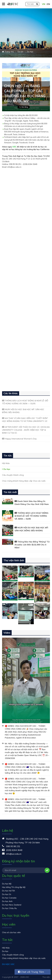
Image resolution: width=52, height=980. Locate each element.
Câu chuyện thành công (13, 475)
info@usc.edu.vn (14, 854)
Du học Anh (7, 901)
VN (44, 4)
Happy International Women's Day (21, 439)
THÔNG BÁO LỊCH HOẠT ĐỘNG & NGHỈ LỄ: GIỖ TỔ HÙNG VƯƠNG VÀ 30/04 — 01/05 (25, 402)
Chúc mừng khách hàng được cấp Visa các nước (24, 481)
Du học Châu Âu (9, 908)
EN (49, 4)
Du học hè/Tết (8, 891)
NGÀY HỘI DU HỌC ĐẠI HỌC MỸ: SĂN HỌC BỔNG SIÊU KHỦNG (23, 411)
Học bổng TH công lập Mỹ (14, 887)
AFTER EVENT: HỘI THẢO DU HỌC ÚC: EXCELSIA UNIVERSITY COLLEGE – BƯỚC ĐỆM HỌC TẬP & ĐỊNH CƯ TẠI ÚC (26, 430)
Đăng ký (47, 870)
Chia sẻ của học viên (11, 932)
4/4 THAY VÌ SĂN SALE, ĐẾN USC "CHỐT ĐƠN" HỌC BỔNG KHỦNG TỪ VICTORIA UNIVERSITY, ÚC (25, 420)
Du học (7, 469)
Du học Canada (9, 898)
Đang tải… (26, 278)
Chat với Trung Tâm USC (31, 972)
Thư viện (46, 977)
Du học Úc (7, 894)
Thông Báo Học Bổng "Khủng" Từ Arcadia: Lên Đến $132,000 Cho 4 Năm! (32, 545)
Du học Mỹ (7, 884)
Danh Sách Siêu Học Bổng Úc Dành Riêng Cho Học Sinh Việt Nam (32, 503)
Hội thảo (6, 463)
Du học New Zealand (12, 905)
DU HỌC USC (8, 964)
